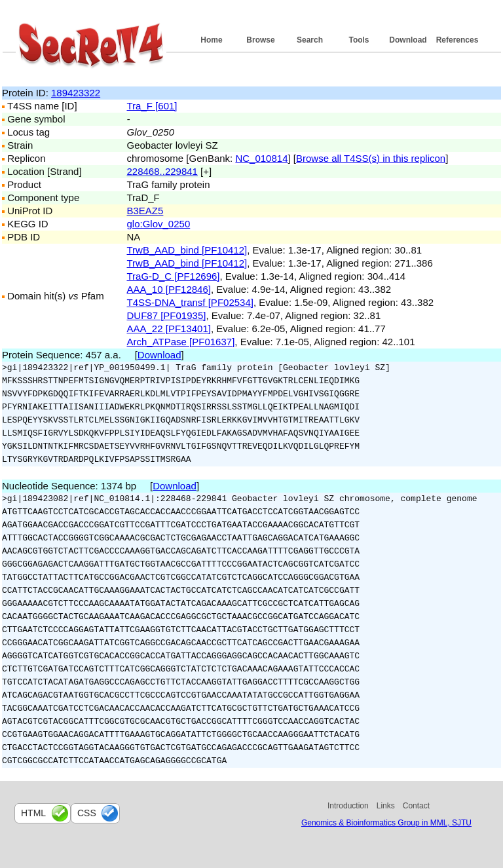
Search (310, 40)
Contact (416, 806)
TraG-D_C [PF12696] (174, 276)
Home (211, 40)
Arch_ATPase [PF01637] (181, 342)
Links (386, 806)
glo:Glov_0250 (159, 224)
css (87, 813)
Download (408, 40)
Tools (359, 40)
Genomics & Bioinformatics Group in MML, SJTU (386, 823)
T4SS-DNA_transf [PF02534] (190, 302)
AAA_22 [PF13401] (169, 329)
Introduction (348, 806)
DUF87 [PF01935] (167, 315)
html (33, 813)
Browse (260, 40)
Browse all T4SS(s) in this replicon (371, 158)
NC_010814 (261, 158)
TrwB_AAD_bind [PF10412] (187, 250)
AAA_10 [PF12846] (169, 289)
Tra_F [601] (152, 106)
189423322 (76, 93)
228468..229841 (162, 171)
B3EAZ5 (145, 211)
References (457, 40)
